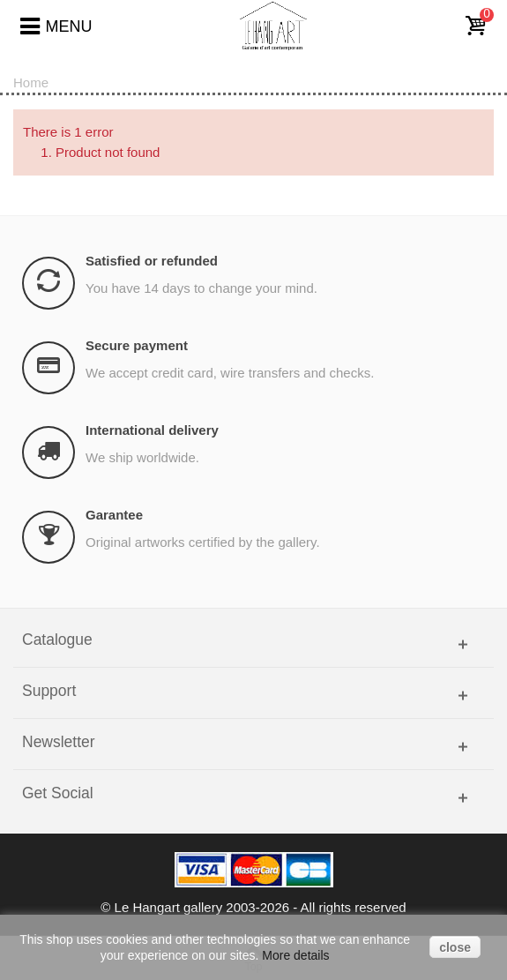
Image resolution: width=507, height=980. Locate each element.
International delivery (152, 430)
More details (295, 955)
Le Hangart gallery (169, 907)
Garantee (114, 515)
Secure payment (137, 345)
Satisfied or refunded (152, 261)
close (455, 947)
